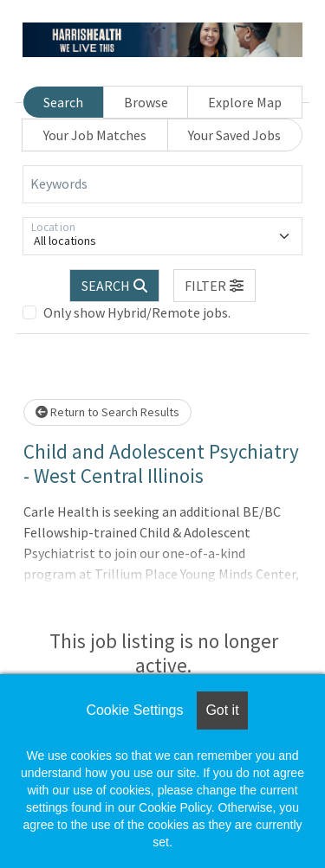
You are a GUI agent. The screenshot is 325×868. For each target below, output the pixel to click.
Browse (146, 102)
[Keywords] (162, 184)
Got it (222, 710)
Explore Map (245, 102)
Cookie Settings (134, 710)
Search (63, 102)
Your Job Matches (95, 135)
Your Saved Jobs (234, 135)
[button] (215, 286)
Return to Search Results (107, 412)
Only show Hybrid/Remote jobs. (137, 312)
